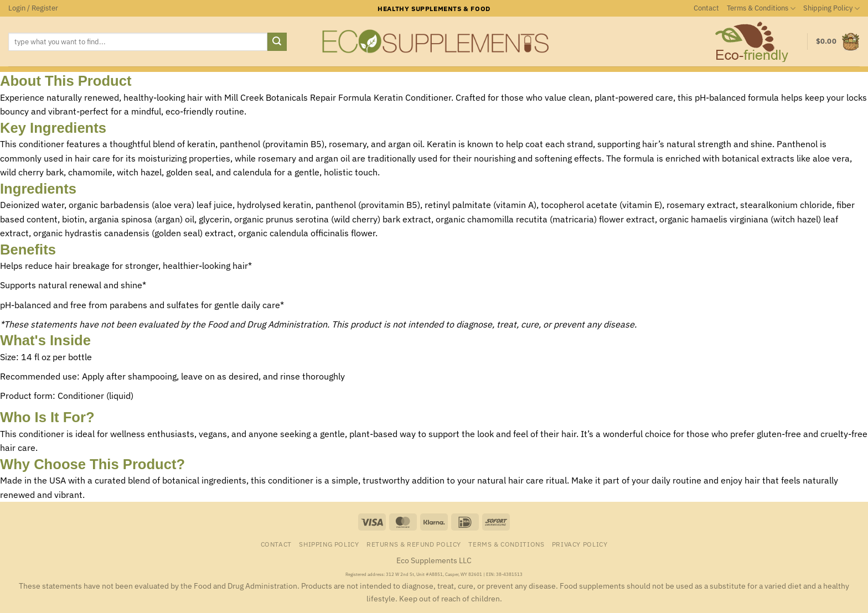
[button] (33, 8)
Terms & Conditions (761, 9)
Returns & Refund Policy (414, 544)
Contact (706, 8)
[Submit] (277, 42)
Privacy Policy (580, 544)
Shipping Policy (831, 9)
